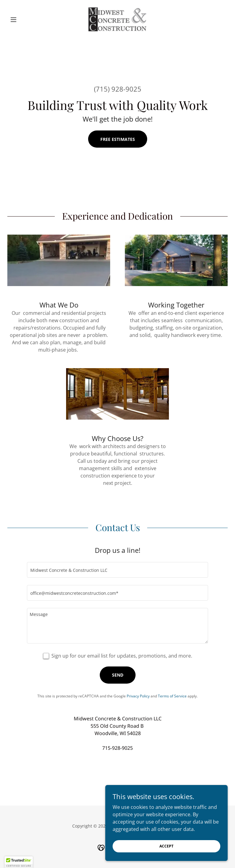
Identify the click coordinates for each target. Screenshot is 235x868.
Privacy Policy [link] (138, 696)
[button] (24, 20)
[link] (117, 20)
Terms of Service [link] (172, 696)
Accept (166, 854)
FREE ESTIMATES (118, 139)
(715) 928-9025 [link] (118, 89)
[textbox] (117, 570)
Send (118, 675)
